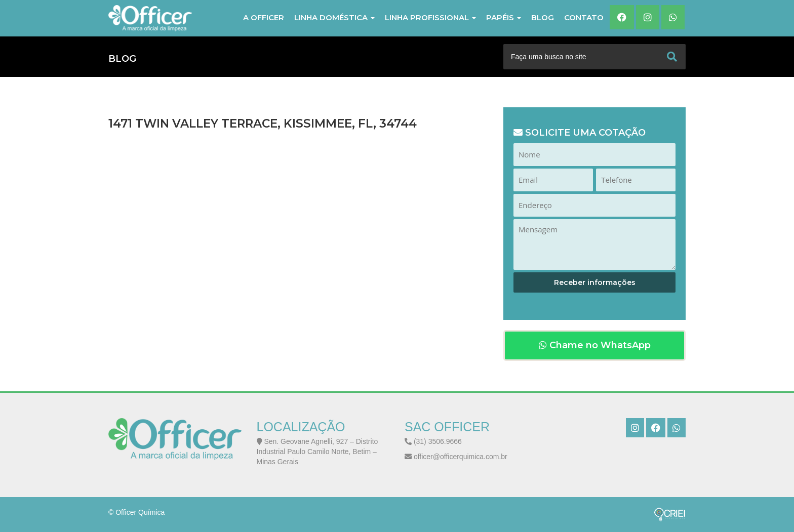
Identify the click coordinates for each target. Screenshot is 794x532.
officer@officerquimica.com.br (456, 457)
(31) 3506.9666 (433, 441)
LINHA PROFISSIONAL (430, 17)
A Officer (264, 17)
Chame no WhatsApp (595, 345)
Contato (584, 17)
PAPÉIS (504, 17)
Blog (543, 17)
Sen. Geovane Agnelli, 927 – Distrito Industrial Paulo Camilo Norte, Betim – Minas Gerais (317, 452)
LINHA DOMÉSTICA (334, 17)
